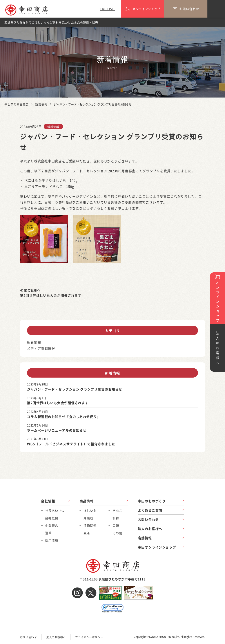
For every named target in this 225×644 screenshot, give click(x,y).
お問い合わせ (148, 519)
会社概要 (52, 518)
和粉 (116, 518)
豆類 (116, 525)
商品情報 (87, 501)
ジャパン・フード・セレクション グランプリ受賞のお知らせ (75, 389)
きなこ (117, 510)
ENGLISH (107, 9)
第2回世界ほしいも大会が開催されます (51, 295)
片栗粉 (88, 518)
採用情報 (52, 540)
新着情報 (53, 127)
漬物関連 (90, 525)
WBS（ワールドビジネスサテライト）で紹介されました (71, 444)
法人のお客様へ (150, 529)
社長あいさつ (55, 510)
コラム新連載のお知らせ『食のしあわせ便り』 (64, 417)
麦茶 (87, 533)
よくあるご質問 (150, 510)
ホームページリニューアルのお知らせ (57, 430)
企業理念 (52, 525)
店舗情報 (145, 538)
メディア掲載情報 (41, 348)
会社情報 (48, 501)
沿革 (48, 533)
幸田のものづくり (152, 501)
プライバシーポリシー (89, 637)
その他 (117, 533)
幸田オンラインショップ (157, 547)
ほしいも (90, 510)
